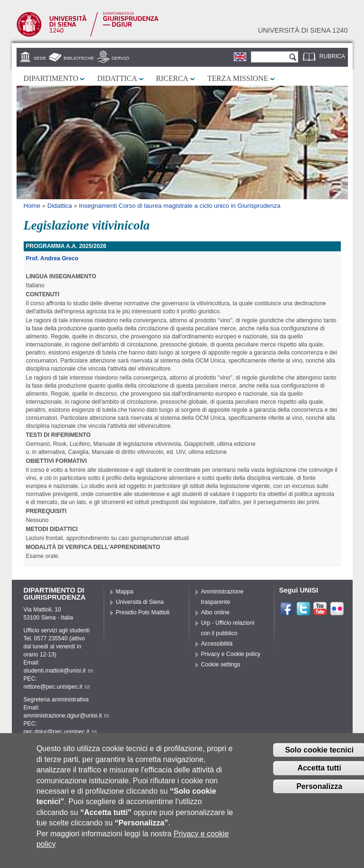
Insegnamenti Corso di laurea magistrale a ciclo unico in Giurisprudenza (180, 206)
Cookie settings (221, 664)
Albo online (215, 612)
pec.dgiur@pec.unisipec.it (60, 732)
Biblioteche (79, 58)
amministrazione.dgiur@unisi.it (67, 716)
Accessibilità (217, 644)
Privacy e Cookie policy (231, 654)
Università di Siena (140, 602)
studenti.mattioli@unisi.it (58, 671)
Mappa (125, 592)
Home (32, 206)
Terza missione (238, 78)
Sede (40, 58)
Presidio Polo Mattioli (143, 612)
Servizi (120, 58)
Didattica (117, 78)
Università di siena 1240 (303, 30)
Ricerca (172, 78)
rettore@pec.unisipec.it (57, 687)
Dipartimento (51, 78)
